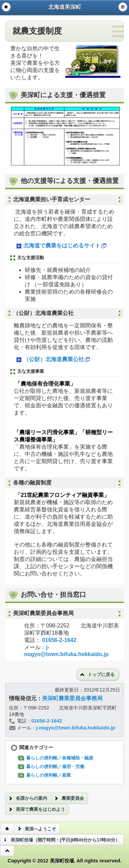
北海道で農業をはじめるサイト (61, 246)
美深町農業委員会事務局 (72, 698)
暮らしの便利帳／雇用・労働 (53, 767)
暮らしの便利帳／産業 (46, 775)
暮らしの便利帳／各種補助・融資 (57, 758)
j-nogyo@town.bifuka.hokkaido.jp (76, 728)
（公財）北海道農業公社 (53, 360)
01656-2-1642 (59, 640)
